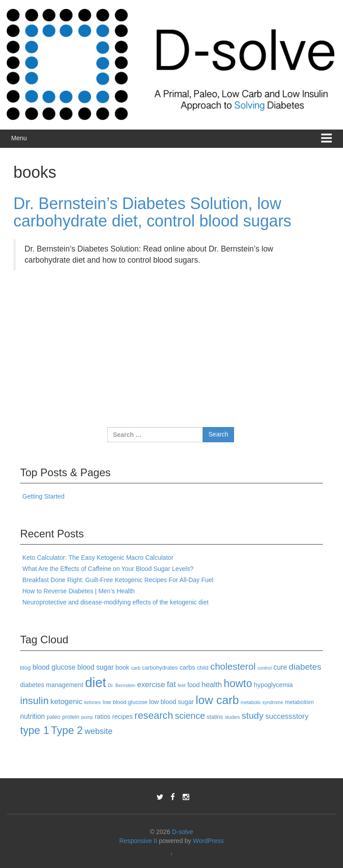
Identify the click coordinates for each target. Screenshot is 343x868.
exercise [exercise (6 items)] (151, 685)
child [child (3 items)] (203, 668)
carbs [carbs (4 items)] (187, 667)
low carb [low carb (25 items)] (217, 700)
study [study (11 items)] (253, 715)
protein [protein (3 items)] (71, 717)
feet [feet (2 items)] (182, 685)
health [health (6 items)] (212, 685)
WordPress (208, 841)
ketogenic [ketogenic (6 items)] (67, 702)
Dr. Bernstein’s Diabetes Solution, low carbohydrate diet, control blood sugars (152, 212)
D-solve (182, 832)
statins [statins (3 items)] (215, 717)
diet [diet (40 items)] (95, 682)
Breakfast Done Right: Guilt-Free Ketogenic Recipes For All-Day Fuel (118, 580)
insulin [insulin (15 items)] (34, 701)
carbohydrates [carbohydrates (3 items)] (160, 668)
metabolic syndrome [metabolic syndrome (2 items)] (262, 702)
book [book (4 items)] (122, 667)
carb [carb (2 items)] (136, 668)
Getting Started (43, 496)
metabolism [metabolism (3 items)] (299, 702)
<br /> (40, 333)
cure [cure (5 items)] (280, 667)
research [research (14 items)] (154, 715)
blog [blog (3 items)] (25, 668)
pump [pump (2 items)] (87, 717)
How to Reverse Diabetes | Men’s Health (79, 591)
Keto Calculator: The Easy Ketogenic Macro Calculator (98, 558)
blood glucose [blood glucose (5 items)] (54, 667)
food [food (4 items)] (193, 685)
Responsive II (138, 841)
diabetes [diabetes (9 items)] (305, 667)
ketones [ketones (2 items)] (92, 702)
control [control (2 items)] (264, 668)
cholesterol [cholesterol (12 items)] (233, 666)
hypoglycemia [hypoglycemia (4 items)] (273, 685)
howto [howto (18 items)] (238, 683)
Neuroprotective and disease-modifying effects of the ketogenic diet (115, 602)
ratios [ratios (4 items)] (102, 717)
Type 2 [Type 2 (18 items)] (67, 730)
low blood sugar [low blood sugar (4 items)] (171, 702)
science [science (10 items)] (190, 716)
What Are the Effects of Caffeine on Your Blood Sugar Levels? (108, 569)
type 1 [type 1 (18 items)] (35, 730)
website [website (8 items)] (99, 731)
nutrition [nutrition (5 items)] (33, 716)
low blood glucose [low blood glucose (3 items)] (125, 702)
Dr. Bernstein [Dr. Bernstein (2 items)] (122, 685)
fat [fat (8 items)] (171, 684)
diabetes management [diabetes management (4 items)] (52, 685)
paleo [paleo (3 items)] (53, 717)
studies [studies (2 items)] (232, 717)
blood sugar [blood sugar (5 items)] (96, 667)
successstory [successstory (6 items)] (287, 716)
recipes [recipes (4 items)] (122, 717)
